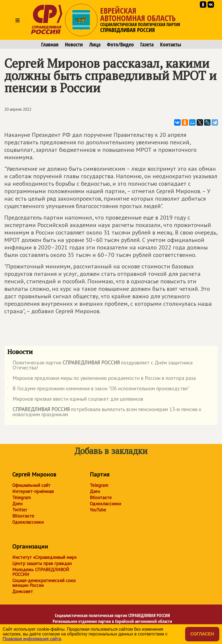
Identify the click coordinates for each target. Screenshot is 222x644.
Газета (147, 45)
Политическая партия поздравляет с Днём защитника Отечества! (100, 365)
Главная (50, 45)
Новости (74, 45)
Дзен (17, 504)
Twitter (20, 510)
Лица (95, 45)
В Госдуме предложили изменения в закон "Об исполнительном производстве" (98, 389)
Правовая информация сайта (32, 639)
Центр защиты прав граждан (42, 563)
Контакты (171, 45)
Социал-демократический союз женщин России (44, 583)
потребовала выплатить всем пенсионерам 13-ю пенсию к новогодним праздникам (104, 412)
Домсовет (23, 591)
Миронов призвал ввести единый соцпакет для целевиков (75, 400)
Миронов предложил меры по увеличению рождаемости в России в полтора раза (102, 379)
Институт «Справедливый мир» (44, 557)
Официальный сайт (31, 485)
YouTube (98, 510)
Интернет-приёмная (33, 491)
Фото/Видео (120, 45)
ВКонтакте (23, 516)
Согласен (202, 634)
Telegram (22, 498)
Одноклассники (28, 522)
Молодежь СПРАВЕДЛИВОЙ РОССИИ (41, 572)
